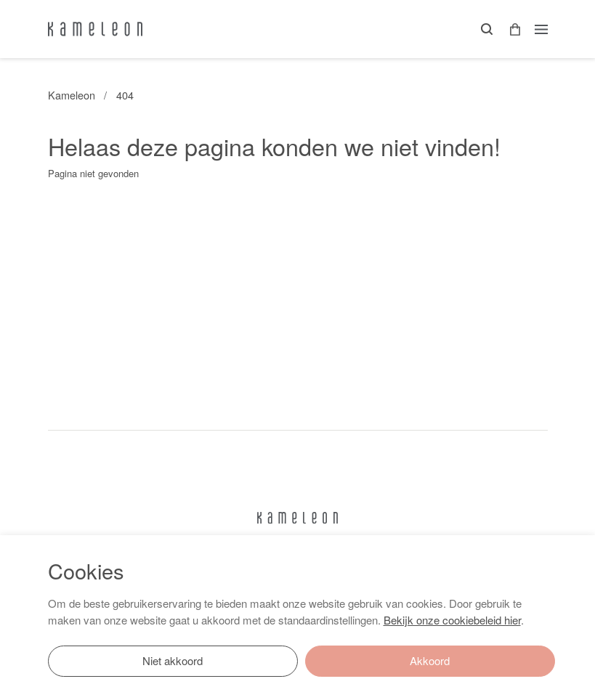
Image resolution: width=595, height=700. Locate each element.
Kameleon (72, 95)
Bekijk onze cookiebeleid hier (452, 620)
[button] (510, 29)
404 (125, 95)
